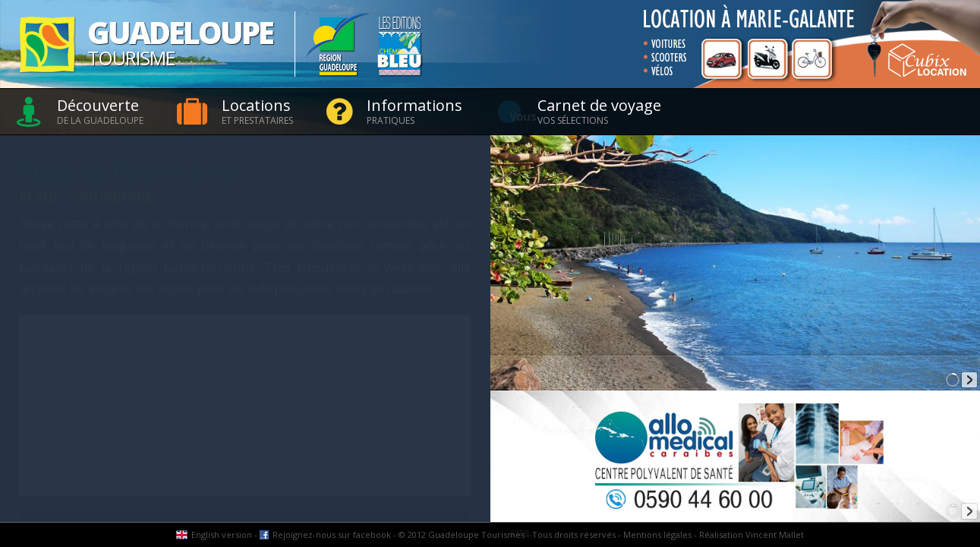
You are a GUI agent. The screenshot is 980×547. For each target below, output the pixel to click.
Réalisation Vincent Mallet (752, 534)
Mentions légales (657, 534)
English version (222, 534)
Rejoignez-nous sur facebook (332, 534)
